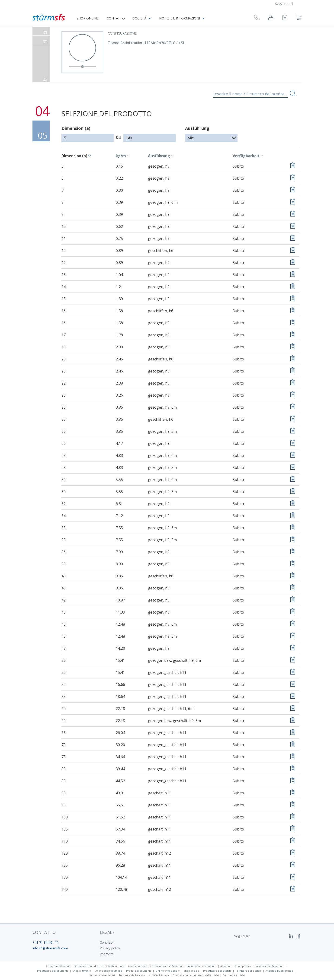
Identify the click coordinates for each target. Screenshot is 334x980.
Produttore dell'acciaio (217, 971)
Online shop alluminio (109, 971)
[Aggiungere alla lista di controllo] (293, 166)
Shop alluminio (82, 971)
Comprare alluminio (59, 966)
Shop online (88, 18)
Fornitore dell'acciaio (249, 971)
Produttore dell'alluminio (53, 971)
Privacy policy (110, 948)
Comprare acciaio (234, 975)
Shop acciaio (191, 971)
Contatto (116, 18)
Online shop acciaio (168, 971)
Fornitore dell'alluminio (170, 966)
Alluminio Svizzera (140, 966)
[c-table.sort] (90, 156)
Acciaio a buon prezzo (279, 971)
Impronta (107, 954)
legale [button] (107, 932)
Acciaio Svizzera (159, 975)
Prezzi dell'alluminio (139, 971)
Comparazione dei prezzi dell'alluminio (100, 966)
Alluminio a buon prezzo (236, 966)
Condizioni (108, 942)
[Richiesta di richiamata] (257, 18)
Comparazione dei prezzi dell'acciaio (196, 975)
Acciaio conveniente (102, 975)
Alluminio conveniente (202, 966)
